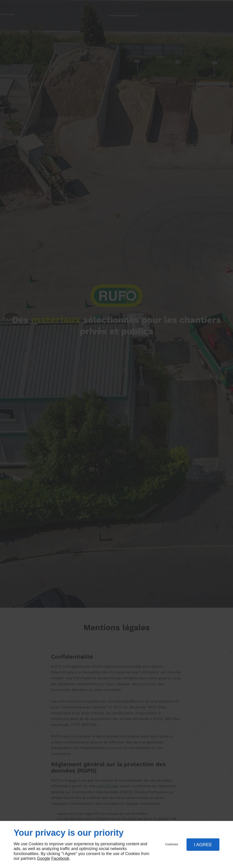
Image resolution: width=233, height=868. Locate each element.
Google (43, 858)
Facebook (60, 858)
